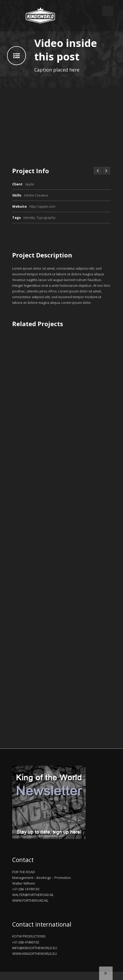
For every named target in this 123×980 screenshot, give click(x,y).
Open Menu (108, 11)
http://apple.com (42, 206)
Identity (29, 218)
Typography (46, 218)
